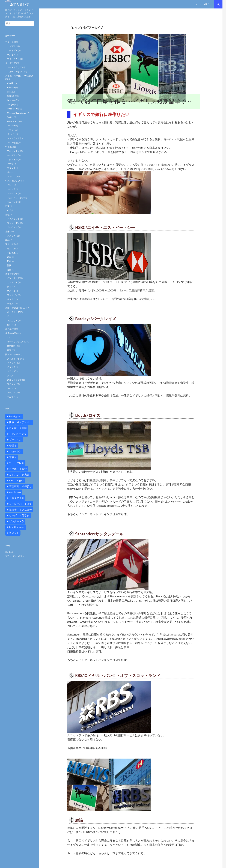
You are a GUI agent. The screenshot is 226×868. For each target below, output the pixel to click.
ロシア (10, 325)
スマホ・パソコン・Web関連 (19, 76)
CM (9, 337)
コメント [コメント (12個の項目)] (14, 533)
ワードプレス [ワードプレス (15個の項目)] (17, 463)
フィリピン (12, 295)
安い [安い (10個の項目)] (21, 480)
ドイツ (10, 388)
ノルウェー (12, 227)
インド (10, 185)
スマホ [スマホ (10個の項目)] (13, 469)
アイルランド (13, 359)
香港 (9, 270)
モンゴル (11, 248)
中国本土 (11, 253)
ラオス (10, 304)
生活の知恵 (11, 333)
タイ (9, 287)
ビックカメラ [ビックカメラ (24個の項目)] (17, 521)
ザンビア (11, 55)
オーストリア (13, 312)
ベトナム (11, 299)
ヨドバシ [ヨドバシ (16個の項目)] (14, 475)
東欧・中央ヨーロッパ (16, 308)
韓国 (9, 265)
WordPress (12, 121)
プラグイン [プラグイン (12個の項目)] (15, 440)
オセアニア (11, 63)
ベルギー (11, 397)
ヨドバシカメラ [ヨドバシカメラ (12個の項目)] (18, 434)
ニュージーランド (16, 72)
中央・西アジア (13, 181)
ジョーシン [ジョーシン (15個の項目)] (15, 451)
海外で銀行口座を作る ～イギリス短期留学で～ (130, 101)
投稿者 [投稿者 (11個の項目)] (13, 510)
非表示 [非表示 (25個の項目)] (13, 457)
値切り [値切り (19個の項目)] (28, 486)
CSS (9, 92)
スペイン (11, 384)
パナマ (10, 164)
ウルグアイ (12, 155)
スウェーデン (13, 223)
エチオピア (12, 50)
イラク (10, 210)
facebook (11, 100)
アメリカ (11, 236)
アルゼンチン (13, 151)
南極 (7, 240)
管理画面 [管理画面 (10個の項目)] (14, 486)
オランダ (11, 371)
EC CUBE (11, 96)
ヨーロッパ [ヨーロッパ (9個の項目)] (15, 504)
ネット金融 (12, 143)
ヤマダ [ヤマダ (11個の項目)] (13, 515)
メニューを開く (202, 4)
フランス (11, 393)
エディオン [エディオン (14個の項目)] (26, 422)
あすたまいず (20, 4)
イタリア (11, 367)
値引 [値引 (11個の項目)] (29, 504)
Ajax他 (10, 83)
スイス (10, 376)
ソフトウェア (13, 138)
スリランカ (12, 193)
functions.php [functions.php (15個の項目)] (17, 527)
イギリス (11, 363)
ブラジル (11, 168)
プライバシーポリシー (16, 556)
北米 (7, 232)
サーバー (11, 134)
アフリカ (10, 42)
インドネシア (13, 278)
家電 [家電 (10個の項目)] (27, 475)
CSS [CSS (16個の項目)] (11, 480)
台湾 (9, 257)
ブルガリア (12, 320)
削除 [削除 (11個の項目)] (24, 428)
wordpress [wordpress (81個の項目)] (15, 492)
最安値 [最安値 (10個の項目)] (13, 428)
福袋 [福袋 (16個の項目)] (24, 469)
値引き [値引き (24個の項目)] (26, 515)
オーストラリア (14, 67)
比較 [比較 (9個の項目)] (12, 422)
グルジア (11, 189)
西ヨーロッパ (12, 354)
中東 (7, 206)
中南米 (8, 147)
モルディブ (12, 202)
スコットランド (14, 380)
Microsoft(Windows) (17, 113)
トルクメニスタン (16, 198)
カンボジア (12, 282)
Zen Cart (11, 126)
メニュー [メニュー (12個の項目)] (27, 510)
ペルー (10, 172)
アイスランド (13, 219)
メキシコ (11, 176)
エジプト (11, 46)
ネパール (11, 291)
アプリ (10, 130)
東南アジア (11, 274)
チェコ (10, 316)
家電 (9, 350)
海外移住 (10, 329)
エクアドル (12, 159)
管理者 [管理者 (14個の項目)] (13, 445)
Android (11, 87)
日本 (9, 261)
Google (10, 104)
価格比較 (11, 346)
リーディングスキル (17, 342)
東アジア (10, 244)
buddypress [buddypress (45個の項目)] (16, 416)
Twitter (10, 117)
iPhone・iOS (13, 109)
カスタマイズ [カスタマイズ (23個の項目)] (17, 498)
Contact (9, 552)
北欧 (7, 215)
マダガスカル (13, 59)
